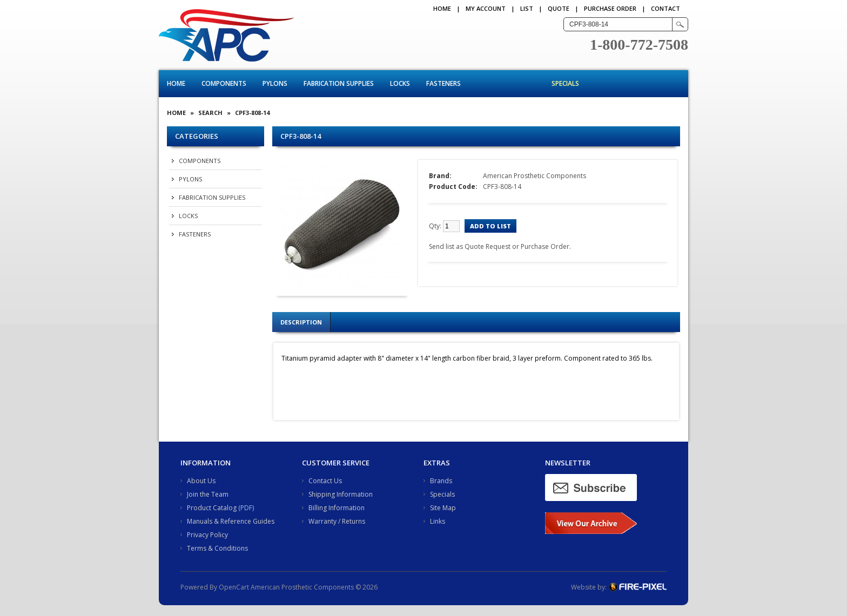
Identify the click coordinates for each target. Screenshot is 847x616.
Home (442, 8)
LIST (527, 8)
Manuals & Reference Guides (231, 521)
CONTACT (665, 8)
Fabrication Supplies (339, 83)
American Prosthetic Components (535, 176)
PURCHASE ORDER (610, 8)
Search (210, 113)
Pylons (275, 83)
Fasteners (443, 83)
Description (301, 322)
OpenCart (234, 587)
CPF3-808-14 (252, 113)
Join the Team (208, 494)
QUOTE (559, 8)
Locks (400, 83)
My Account (486, 8)
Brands (441, 481)
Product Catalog (212, 508)
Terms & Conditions (217, 548)
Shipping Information (341, 494)
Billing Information (337, 508)
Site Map (443, 508)
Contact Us (325, 481)
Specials (565, 83)
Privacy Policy (207, 535)
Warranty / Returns (337, 521)
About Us (201, 481)
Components (224, 83)
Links (438, 521)
